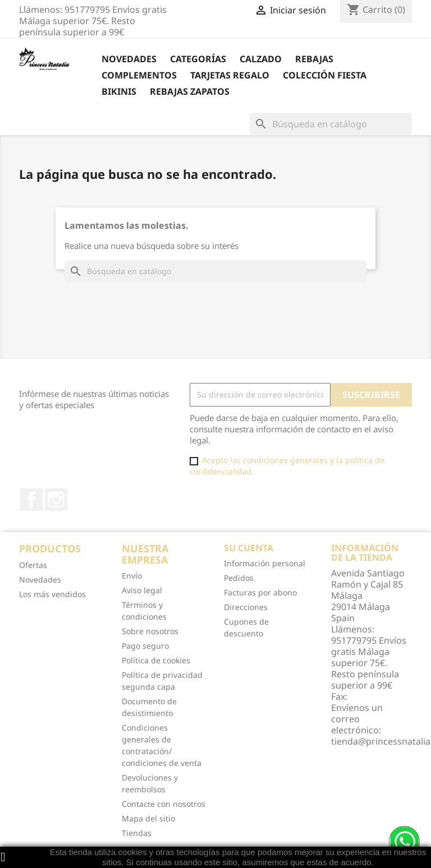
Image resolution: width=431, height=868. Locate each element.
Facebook (31, 500)
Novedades (129, 59)
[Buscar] (331, 124)
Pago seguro (145, 646)
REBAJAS (314, 59)
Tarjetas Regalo (230, 75)
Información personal (265, 563)
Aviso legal (142, 590)
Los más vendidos (52, 594)
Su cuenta (249, 548)
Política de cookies (156, 660)
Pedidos (239, 578)
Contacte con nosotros (164, 804)
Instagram (56, 500)
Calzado (261, 59)
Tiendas (137, 833)
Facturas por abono (260, 592)
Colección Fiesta (325, 75)
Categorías (198, 59)
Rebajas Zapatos (190, 91)
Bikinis (119, 91)
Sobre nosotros (150, 631)
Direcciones (246, 607)
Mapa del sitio (148, 818)
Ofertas (33, 565)
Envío (132, 576)
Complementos (139, 75)
